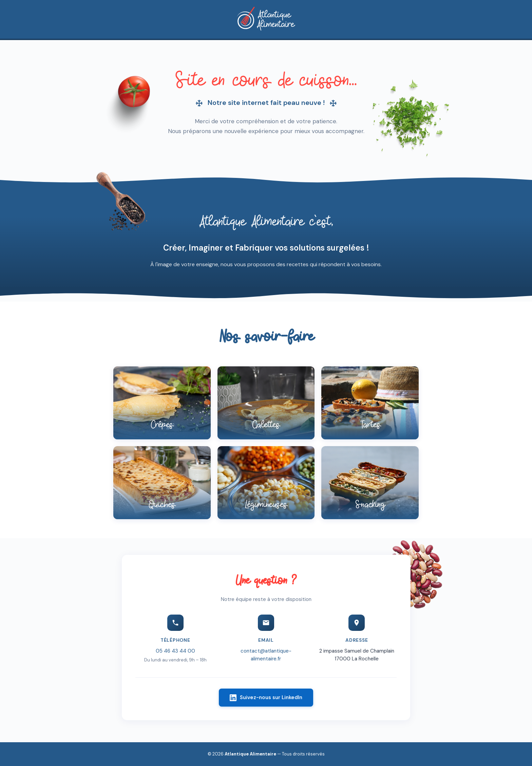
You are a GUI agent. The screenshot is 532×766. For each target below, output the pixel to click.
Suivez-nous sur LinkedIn (266, 699)
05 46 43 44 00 (175, 653)
